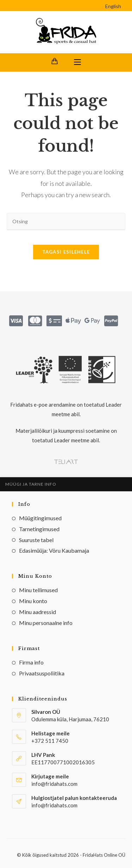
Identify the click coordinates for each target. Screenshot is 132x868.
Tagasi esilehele (66, 252)
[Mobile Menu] (77, 62)
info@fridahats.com (54, 805)
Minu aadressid (37, 612)
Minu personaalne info (46, 623)
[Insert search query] (66, 222)
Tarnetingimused (39, 529)
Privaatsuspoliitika (42, 673)
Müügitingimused (40, 518)
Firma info (31, 662)
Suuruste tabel (36, 540)
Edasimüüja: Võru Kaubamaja (54, 550)
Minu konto (33, 601)
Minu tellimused (38, 590)
